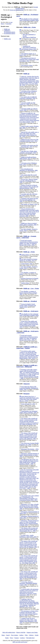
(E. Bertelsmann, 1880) (29, 170)
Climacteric (27, 384)
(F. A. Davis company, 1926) (29, 117)
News (11, 638)
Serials (37, 635)
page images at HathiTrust (29, 37)
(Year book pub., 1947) (29, 146)
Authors (21, 635)
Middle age (7, 29)
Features (17, 638)
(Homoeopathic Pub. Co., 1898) (29, 529)
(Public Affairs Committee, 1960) (28, 224)
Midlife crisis (7, 39)
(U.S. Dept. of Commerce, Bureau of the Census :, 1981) (29, 243)
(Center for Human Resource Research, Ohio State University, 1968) (29, 212)
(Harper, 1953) (29, 204)
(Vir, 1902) (28, 404)
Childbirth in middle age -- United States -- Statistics (27, 347)
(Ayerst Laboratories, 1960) (29, 592)
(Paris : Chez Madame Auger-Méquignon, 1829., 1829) (28, 620)
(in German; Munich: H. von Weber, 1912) (28, 260)
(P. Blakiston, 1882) (28, 544)
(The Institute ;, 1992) (30, 449)
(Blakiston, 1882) (28, 436)
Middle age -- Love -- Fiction (31, 288)
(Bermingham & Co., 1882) (29, 575)
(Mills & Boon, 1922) (28, 158)
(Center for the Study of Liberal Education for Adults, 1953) (29, 324)
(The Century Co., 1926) (27, 104)
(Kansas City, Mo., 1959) (29, 134)
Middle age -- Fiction (29, 252)
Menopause (26, 394)
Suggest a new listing (32, 632)
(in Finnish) (30, 278)
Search (8, 635)
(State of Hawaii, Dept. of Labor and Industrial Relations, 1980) (29, 187)
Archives (22, 638)
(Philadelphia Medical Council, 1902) (28, 583)
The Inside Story (30, 638)
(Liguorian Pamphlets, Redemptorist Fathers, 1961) (29, 388)
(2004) (29, 20)
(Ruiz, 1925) (28, 536)
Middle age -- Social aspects (31, 311)
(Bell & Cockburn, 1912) (29, 59)
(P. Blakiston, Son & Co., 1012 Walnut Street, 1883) (28, 559)
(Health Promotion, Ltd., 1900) (29, 444)
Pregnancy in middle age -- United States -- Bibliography (27, 366)
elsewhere (9, 24)
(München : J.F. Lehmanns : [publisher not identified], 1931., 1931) (29, 603)
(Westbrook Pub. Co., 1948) (28, 181)
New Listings (14, 635)
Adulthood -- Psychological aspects (10, 31)
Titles (26, 635)
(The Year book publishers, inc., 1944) (29, 200)
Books (7, 638)
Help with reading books (9, 632)
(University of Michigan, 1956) (28, 98)
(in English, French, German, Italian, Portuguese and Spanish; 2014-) (28, 306)
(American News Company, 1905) (28, 293)
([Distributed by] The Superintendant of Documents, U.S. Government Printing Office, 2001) (29, 498)
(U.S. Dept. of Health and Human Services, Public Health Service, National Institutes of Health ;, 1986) (29, 462)
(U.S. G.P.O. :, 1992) (29, 479)
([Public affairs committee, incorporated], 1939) (28, 152)
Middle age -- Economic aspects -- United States (26, 237)
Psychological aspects (10, 33)
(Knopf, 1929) (27, 264)
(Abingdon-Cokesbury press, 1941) (29, 140)
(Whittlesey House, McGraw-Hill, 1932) (28, 92)
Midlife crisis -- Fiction (30, 27)
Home (3, 635)
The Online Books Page (20, 3)
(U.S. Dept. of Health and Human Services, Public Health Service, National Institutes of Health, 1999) (29, 507)
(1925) (29, 49)
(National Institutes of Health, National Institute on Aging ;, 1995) (29, 455)
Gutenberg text (26, 46)
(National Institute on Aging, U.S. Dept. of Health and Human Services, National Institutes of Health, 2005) (29, 523)
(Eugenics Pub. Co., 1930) (29, 613)
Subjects (31, 635)
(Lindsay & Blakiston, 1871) (29, 421)
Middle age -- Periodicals (30, 301)
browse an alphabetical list (17, 10)
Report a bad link (21, 632)
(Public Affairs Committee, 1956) (28, 412)
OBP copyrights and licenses (20, 642)
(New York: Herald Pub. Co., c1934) (29, 399)
